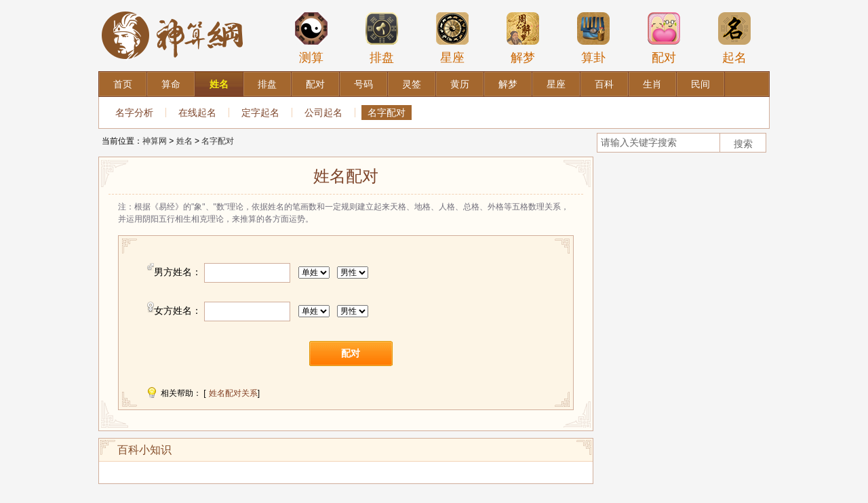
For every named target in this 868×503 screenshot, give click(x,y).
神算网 (155, 141)
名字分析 (134, 113)
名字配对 (387, 113)
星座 (452, 38)
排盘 (382, 38)
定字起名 (260, 113)
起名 (734, 38)
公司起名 (323, 113)
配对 (664, 38)
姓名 (184, 141)
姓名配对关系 (233, 393)
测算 (311, 38)
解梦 (523, 38)
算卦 (593, 38)
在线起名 (197, 113)
